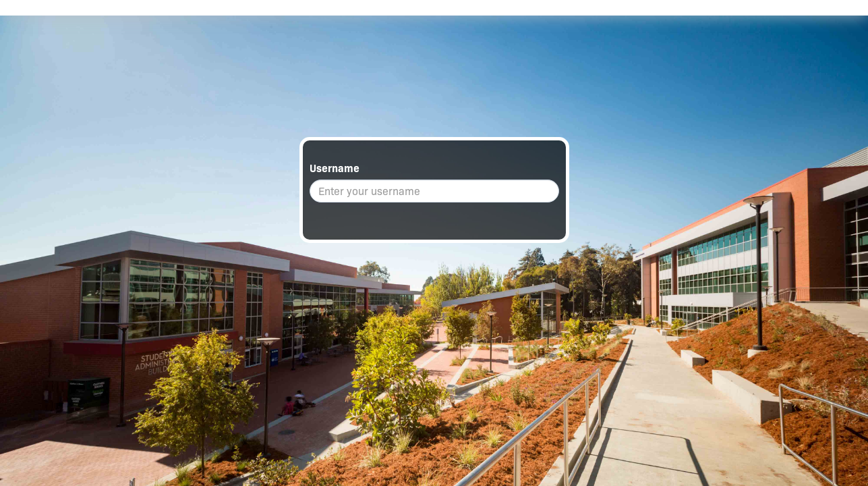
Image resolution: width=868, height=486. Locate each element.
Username (335, 168)
